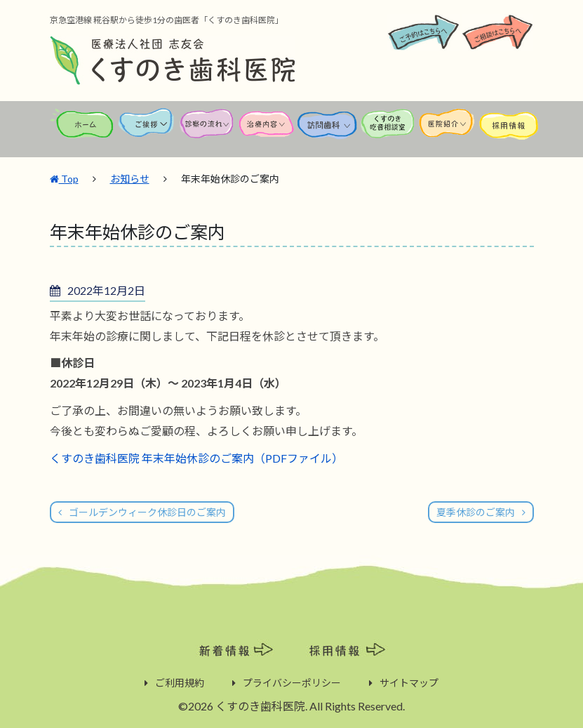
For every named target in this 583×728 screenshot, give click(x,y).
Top (64, 177)
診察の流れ (207, 130)
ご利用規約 (180, 682)
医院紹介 (448, 130)
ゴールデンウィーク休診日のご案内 (147, 511)
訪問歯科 (328, 130)
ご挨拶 (147, 130)
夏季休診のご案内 (476, 511)
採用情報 (509, 130)
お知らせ (130, 177)
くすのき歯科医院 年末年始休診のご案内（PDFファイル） (196, 457)
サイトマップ (409, 682)
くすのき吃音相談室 (388, 130)
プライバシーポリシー (292, 682)
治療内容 (267, 130)
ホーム (83, 130)
